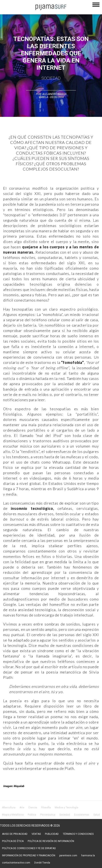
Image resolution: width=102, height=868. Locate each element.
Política (32, 815)
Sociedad (51, 78)
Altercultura (9, 808)
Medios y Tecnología (66, 808)
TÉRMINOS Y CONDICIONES (78, 834)
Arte (22, 808)
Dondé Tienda (42, 863)
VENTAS (36, 834)
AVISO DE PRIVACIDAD (15, 834)
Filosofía (46, 808)
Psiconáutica (48, 815)
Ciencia (33, 808)
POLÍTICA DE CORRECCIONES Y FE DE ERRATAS (29, 848)
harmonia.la (88, 855)
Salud (97, 815)
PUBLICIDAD (52, 834)
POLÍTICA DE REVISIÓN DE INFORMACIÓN (51, 841)
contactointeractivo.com (16, 863)
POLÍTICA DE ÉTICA (13, 841)
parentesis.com (68, 855)
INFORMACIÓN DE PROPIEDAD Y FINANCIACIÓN (29, 855)
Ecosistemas (82, 815)
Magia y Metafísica (13, 815)
